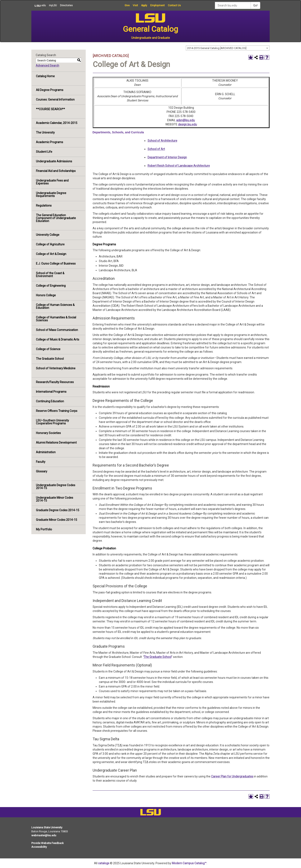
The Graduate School (50, 359)
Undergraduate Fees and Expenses (52, 182)
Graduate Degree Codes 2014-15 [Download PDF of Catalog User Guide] (58, 510)
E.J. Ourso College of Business (56, 264)
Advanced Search (47, 66)
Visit (135, 5)
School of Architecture (162, 141)
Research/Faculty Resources (55, 382)
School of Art (156, 149)
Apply (144, 5)
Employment (158, 5)
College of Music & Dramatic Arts (58, 339)
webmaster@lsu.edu (44, 835)
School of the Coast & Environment (50, 275)
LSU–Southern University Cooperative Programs (52, 422)
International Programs (51, 392)
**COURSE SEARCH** (50, 109)
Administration (46, 452)
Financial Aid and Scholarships (56, 171)
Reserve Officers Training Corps (57, 411)
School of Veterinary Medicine (56, 368)
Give (127, 5)
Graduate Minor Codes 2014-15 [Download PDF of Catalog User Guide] (57, 520)
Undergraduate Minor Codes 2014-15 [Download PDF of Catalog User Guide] (55, 499)
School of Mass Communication (57, 330)
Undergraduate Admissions (54, 161)
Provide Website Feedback (48, 843)
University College (48, 235)
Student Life (44, 152)
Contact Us (174, 5)
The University (45, 132)
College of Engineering (51, 286)
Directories (66, 5)
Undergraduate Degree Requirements (51, 194)
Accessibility (39, 847)
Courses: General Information (55, 100)
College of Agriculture (50, 244)
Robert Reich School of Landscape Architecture (179, 166)
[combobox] (228, 48)
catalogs (104, 863)
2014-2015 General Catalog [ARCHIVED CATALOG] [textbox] (217, 48)
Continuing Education (50, 401)
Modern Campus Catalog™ (189, 863)
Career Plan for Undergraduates (232, 776)
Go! (255, 5)
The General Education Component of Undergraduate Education (56, 218)
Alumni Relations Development (56, 443)
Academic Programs (50, 142)
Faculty (41, 462)
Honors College (46, 295)
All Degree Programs (50, 90)
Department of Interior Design (167, 157)
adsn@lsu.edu (186, 120)
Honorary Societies (48, 433)
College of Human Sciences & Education (55, 306)
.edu (39, 5)
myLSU (53, 5)
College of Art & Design (51, 254)
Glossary (42, 471)
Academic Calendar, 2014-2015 (57, 123)
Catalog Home (45, 76)
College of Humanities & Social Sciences (56, 319)
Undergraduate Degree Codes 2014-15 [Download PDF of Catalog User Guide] (56, 487)
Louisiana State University (47, 827)
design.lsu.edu (187, 124)
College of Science (48, 349)
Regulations (44, 206)
